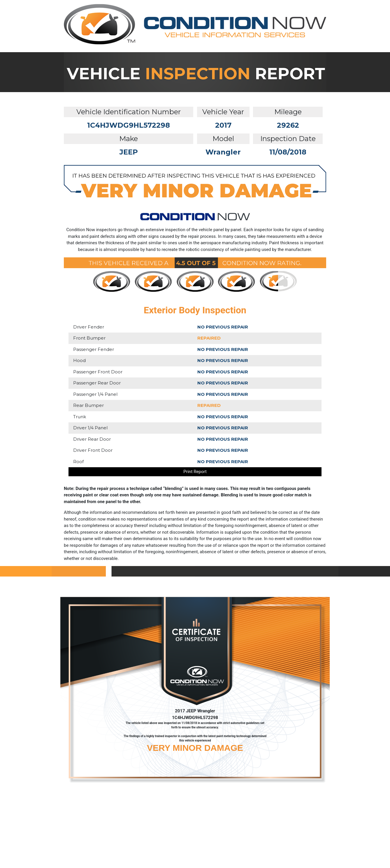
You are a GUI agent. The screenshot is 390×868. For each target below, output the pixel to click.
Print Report (195, 472)
